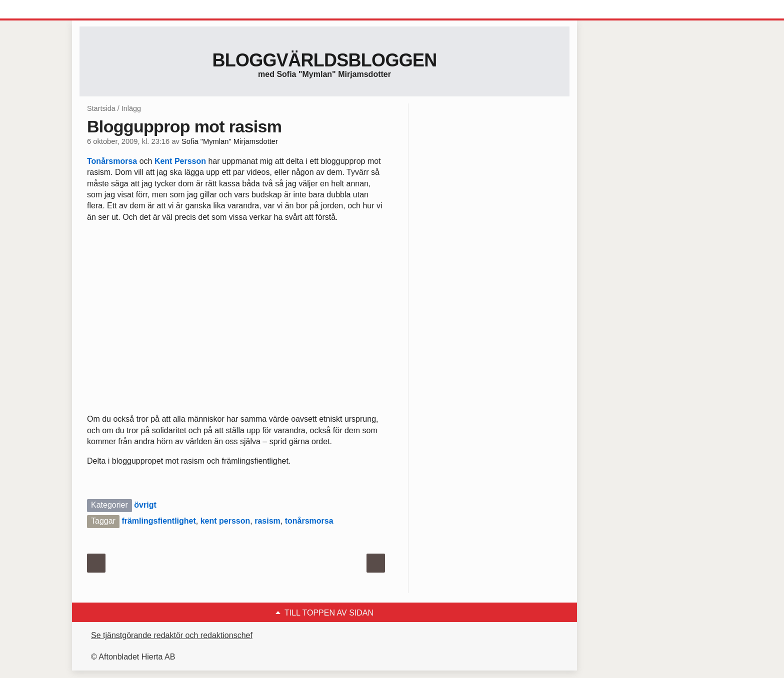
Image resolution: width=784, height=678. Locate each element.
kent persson (225, 521)
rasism (267, 521)
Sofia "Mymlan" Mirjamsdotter (230, 141)
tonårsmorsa (309, 521)
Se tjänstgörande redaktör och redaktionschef (172, 635)
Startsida (101, 108)
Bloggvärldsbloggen (324, 60)
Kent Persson (180, 161)
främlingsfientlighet (158, 521)
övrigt (145, 505)
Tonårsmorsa (112, 161)
